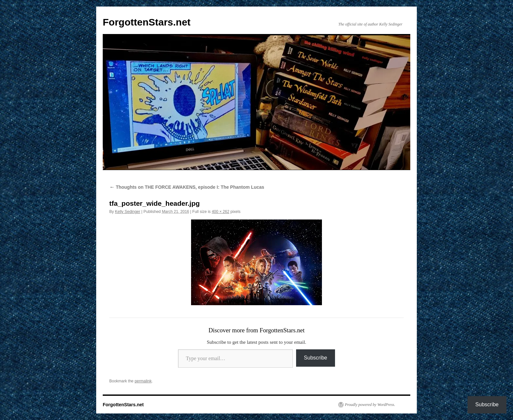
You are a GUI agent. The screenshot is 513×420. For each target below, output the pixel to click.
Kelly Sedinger (127, 212)
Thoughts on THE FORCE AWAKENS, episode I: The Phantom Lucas (187, 187)
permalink (143, 381)
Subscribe (316, 358)
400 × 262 (221, 212)
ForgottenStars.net (147, 22)
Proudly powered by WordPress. (370, 405)
